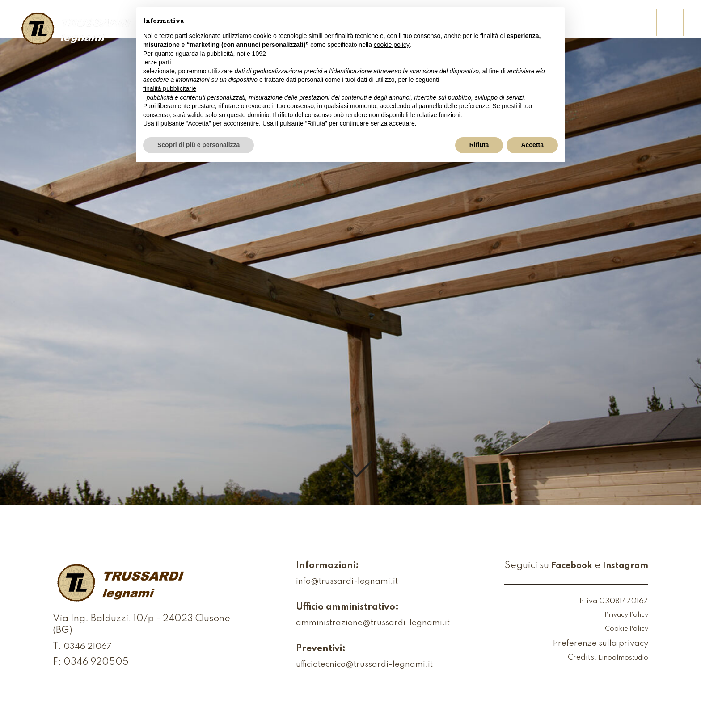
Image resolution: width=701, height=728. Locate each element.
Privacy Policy (624, 616)
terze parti (157, 62)
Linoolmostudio (621, 659)
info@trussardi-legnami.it (335, 582)
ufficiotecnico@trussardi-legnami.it (356, 665)
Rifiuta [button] (479, 145)
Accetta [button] (532, 145)
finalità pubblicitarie (170, 88)
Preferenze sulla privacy (595, 644)
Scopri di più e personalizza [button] (198, 145)
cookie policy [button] (392, 45)
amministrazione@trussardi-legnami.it (364, 624)
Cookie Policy (625, 629)
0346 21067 (91, 650)
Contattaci (615, 28)
